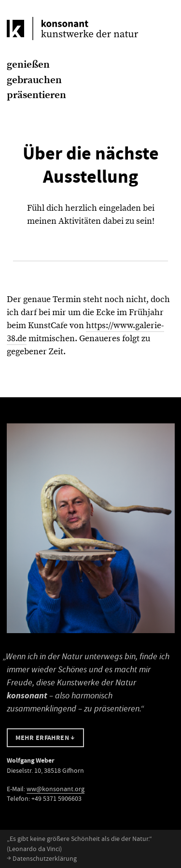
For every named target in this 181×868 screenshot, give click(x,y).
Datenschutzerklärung (42, 858)
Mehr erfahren (45, 738)
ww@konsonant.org (56, 789)
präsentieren (36, 95)
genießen (28, 64)
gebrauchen (34, 80)
